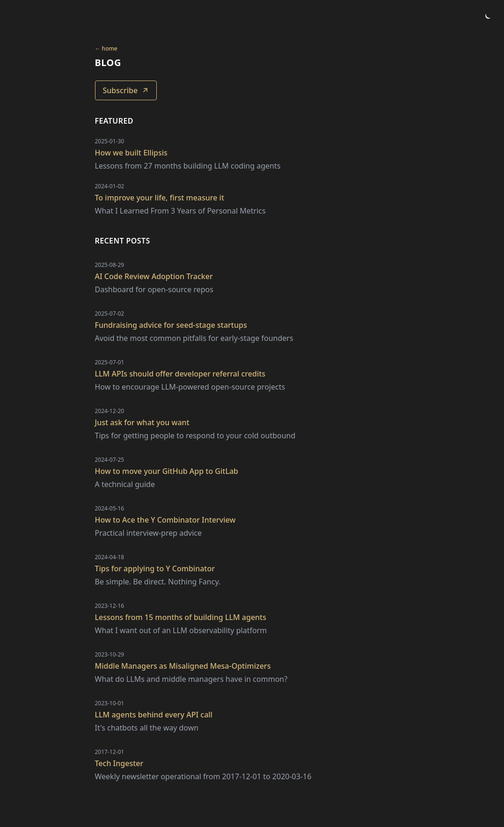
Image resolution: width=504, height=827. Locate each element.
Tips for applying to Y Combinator (155, 569)
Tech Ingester (119, 763)
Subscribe (126, 90)
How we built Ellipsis (131, 153)
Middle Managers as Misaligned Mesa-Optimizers (183, 666)
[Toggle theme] (487, 17)
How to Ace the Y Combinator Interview (165, 520)
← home (106, 49)
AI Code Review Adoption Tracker (154, 276)
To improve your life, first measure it (160, 198)
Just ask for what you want (142, 422)
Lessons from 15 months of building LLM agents (181, 617)
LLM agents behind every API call (154, 715)
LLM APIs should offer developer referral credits (180, 374)
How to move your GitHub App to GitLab (167, 471)
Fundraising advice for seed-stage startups (171, 325)
